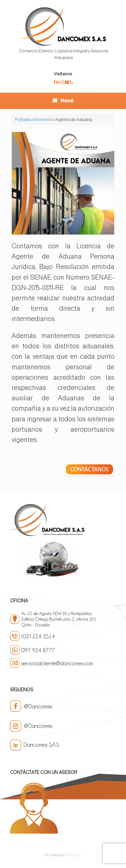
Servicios (43, 119)
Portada (23, 119)
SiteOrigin (73, 855)
